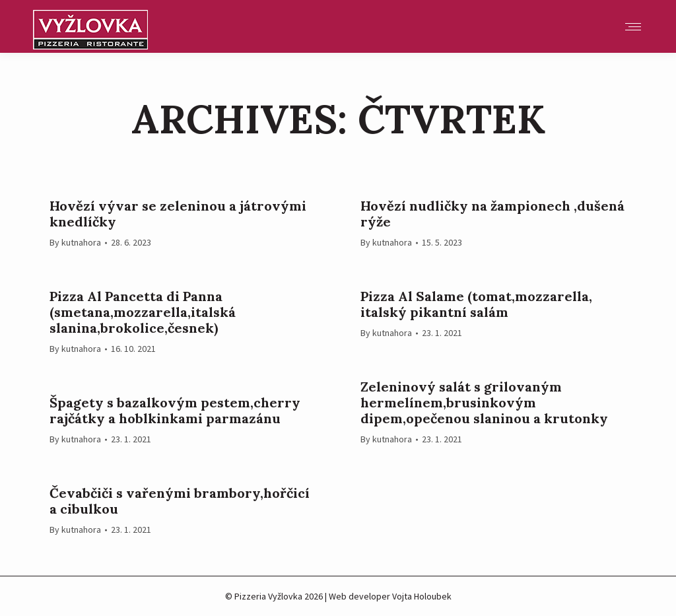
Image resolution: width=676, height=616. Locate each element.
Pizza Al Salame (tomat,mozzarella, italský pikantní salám (476, 304)
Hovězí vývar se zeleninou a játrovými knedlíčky (178, 214)
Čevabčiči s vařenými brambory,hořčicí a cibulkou (180, 501)
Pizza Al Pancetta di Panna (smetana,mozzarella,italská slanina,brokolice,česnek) (143, 312)
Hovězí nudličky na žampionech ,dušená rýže (492, 214)
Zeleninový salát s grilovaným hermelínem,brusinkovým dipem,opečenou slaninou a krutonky (484, 403)
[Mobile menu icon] (633, 27)
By (75, 242)
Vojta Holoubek (422, 596)
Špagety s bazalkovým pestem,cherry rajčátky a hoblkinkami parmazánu (175, 411)
